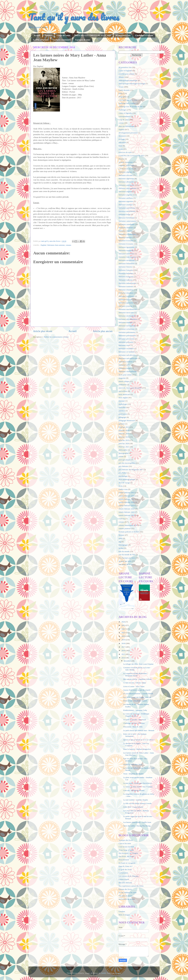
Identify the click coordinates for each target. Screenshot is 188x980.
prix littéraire (123, 466)
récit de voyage (124, 483)
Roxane (121, 535)
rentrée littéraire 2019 (127, 506)
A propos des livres (126, 840)
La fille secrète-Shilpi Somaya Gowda (137, 803)
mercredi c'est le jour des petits (130, 388)
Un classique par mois (127, 558)
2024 (124, 622)
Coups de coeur (63, 35)
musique (122, 401)
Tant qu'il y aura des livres (74, 17)
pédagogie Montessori (127, 421)
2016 (124, 650)
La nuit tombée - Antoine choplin (136, 800)
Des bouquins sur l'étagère (128, 853)
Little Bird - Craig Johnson (133, 807)
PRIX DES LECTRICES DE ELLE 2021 (93, 35)
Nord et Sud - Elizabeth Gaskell (135, 701)
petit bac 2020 (124, 443)
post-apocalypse (125, 460)
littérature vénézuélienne (128, 371)
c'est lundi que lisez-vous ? (129, 100)
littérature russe (124, 345)
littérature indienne (126, 280)
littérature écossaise (126, 241)
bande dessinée (124, 90)
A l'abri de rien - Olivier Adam (135, 683)
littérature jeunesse (126, 306)
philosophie (123, 450)
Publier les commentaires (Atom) (56, 337)
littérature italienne (126, 299)
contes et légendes (125, 113)
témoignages (123, 545)
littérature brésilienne (126, 218)
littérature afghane (125, 172)
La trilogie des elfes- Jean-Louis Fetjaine (138, 664)
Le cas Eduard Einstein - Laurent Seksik (138, 694)
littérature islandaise (126, 293)
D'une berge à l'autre (126, 850)
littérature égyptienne (126, 247)
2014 (124, 658)
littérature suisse (125, 365)
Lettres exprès (124, 879)
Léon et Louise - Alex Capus (134, 686)
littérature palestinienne (127, 336)
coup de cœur (124, 120)
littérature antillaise (126, 198)
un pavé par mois (125, 561)
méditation (123, 385)
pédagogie (122, 417)
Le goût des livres (125, 870)
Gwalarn (122, 911)
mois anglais (123, 398)
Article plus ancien (103, 331)
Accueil (37, 35)
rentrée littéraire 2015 (127, 493)
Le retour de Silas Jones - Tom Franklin (138, 787)
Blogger (118, 973)
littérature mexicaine (126, 313)
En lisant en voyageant (127, 863)
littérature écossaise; (126, 244)
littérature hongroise (126, 277)
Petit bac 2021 (124, 447)
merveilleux (123, 391)
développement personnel (128, 133)
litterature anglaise (125, 192)
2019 (124, 640)
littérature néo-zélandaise (128, 319)
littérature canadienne (127, 224)
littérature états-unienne (56, 245)
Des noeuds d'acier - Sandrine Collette (137, 679)
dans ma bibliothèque (126, 126)
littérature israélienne (126, 296)
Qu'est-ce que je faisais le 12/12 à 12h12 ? (139, 740)
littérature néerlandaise (127, 316)
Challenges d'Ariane (144, 35)
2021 (124, 633)
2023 (124, 625)
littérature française (126, 270)
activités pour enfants (126, 74)
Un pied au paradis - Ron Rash (135, 720)
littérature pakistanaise (127, 332)
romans (68, 245)
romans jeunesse (125, 528)
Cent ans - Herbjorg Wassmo (134, 790)
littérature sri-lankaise (127, 352)
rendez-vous (123, 489)
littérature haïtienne (126, 273)
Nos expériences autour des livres (131, 886)
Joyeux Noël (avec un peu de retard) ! (137, 690)
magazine (122, 378)
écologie (122, 139)
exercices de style (125, 152)
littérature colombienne (127, 234)
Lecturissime (123, 873)
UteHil (103, 973)
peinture (122, 424)
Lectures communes (62, 40)
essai (120, 146)
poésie (121, 456)
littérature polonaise (126, 342)
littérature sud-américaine (128, 358)
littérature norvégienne (127, 326)
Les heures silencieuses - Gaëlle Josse (137, 822)
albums (121, 77)
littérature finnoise (125, 267)
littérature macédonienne (128, 309)
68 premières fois (123, 35)
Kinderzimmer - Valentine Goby (135, 710)
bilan (120, 93)
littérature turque (125, 368)
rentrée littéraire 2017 (127, 499)
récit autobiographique (127, 479)
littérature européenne (127, 260)
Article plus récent (43, 331)
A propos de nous (83, 40)
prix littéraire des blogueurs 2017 (131, 470)
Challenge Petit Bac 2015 (133, 764)
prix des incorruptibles (127, 463)
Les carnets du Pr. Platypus (129, 876)
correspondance (124, 116)
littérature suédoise (126, 362)
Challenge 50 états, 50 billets (134, 723)
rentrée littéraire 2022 (127, 515)
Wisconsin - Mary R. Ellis (133, 727)
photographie (123, 453)
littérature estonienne (126, 254)
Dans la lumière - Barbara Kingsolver (137, 749)
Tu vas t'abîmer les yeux (128, 892)
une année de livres (126, 564)
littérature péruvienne (127, 339)
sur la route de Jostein (127, 899)
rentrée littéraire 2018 (127, 502)
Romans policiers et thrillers (129, 532)
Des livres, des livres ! (127, 856)
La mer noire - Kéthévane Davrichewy (138, 783)
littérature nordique (126, 322)
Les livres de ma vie (126, 169)
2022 (124, 629)
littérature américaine (126, 185)
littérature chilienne (126, 228)
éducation (122, 142)
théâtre (121, 548)
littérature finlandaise (126, 264)
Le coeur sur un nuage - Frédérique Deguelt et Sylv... (136, 715)
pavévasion (123, 414)
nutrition (122, 411)
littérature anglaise (125, 195)
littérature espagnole (126, 250)
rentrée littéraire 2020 (127, 509)
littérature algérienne (126, 179)
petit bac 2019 (124, 440)
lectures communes (126, 162)
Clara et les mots (125, 843)
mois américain (124, 394)
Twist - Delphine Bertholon (133, 774)
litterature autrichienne (127, 211)
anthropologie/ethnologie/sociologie (132, 84)
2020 (124, 636)
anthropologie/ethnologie (128, 80)
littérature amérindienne (127, 188)
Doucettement (124, 860)
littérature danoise (125, 237)
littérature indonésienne (127, 283)
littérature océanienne (127, 329)
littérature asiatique (126, 205)
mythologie (123, 404)
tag (120, 542)
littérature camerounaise (128, 221)
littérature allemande (126, 182)
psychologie (123, 476)
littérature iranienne (126, 286)
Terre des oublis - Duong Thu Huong (137, 826)
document (122, 136)
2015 (124, 654)
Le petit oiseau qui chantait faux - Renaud (139, 730)
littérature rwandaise (126, 349)
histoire (121, 159)
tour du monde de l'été (127, 555)
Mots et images (124, 915)
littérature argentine (126, 201)
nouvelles (122, 407)
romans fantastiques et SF (128, 525)
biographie (123, 97)
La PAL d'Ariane (41, 40)
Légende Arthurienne (126, 165)
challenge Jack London (127, 103)
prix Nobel (123, 473)
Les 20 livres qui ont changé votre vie (137, 697)
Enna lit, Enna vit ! (126, 866)
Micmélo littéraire (125, 883)
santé (121, 538)
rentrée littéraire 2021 (127, 512)
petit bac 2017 (124, 434)
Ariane (121, 87)
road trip (122, 519)
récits (121, 486)
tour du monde (124, 551)
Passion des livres (125, 889)
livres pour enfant (125, 375)
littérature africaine (126, 175)
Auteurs (48, 35)
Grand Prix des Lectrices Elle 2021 (132, 156)
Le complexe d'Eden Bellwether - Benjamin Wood (136, 675)
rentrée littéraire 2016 (127, 496)
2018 (124, 643)
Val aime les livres (125, 896)
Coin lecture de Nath (126, 847)
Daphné (44, 245)
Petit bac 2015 (124, 427)
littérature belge (124, 214)
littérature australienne (127, 208)
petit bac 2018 (124, 437)
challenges (123, 110)
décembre (128, 661)
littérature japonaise (126, 303)
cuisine (121, 123)
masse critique (124, 381)
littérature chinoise (126, 231)
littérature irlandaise (126, 290)
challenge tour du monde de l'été (131, 107)
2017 (124, 647)
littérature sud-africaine (127, 355)
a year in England (125, 71)
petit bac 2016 (124, 430)
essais (121, 149)
